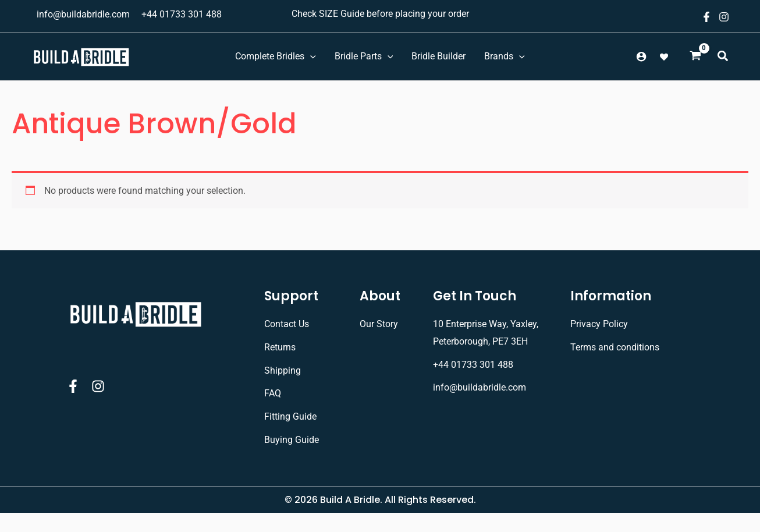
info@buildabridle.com (83, 14)
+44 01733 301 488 (182, 14)
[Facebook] (706, 17)
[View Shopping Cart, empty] (695, 57)
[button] (723, 58)
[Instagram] (724, 17)
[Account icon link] (641, 56)
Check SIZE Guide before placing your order (380, 14)
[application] (310, 56)
